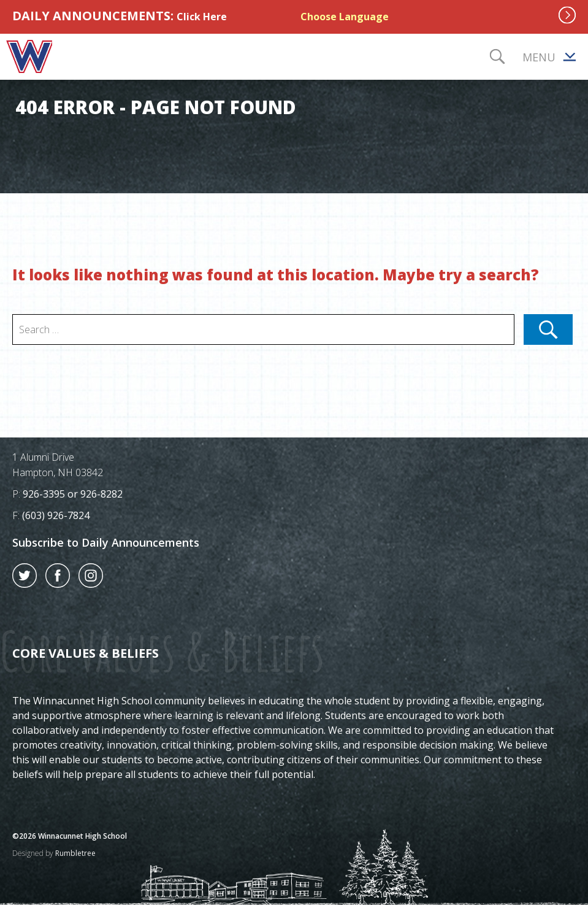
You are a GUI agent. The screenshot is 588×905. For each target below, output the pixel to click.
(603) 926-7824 (56, 515)
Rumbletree (75, 853)
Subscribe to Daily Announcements (106, 542)
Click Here (202, 17)
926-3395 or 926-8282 (73, 494)
